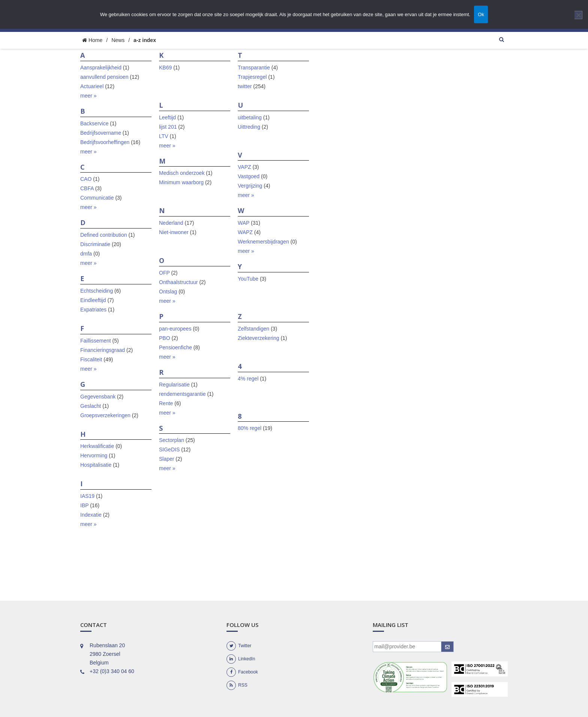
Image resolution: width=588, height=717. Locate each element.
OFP (164, 273)
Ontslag (168, 292)
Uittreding (249, 127)
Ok (481, 14)
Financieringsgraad (103, 350)
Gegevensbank (98, 397)
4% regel (248, 379)
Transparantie (254, 68)
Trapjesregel (252, 77)
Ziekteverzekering (259, 338)
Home (92, 40)
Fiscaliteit (91, 359)
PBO (165, 338)
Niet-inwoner (174, 232)
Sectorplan (172, 440)
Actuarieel (92, 86)
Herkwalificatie (97, 446)
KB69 (165, 68)
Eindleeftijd (93, 300)
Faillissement (96, 341)
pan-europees (175, 329)
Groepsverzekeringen (105, 415)
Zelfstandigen (253, 329)
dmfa (86, 254)
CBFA (87, 188)
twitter (245, 86)
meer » (88, 96)
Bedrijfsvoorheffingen (105, 142)
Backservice (94, 123)
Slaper (166, 459)
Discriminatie (95, 244)
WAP (244, 223)
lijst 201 (168, 127)
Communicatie (97, 198)
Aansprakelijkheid (101, 68)
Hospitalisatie (96, 465)
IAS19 (87, 496)
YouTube (248, 279)
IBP (84, 505)
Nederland (171, 223)
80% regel (250, 428)
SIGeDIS (169, 449)
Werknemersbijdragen (263, 242)
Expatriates (93, 310)
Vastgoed (249, 176)
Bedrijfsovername (101, 133)
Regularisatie (174, 385)
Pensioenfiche (175, 347)
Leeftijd (167, 117)
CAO (86, 179)
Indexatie (91, 515)
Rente (166, 403)
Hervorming (94, 455)
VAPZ (244, 167)
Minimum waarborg (181, 182)
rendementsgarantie (182, 394)
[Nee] (578, 15)
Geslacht (91, 406)
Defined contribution (104, 235)
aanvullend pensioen (104, 77)
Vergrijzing (250, 186)
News (118, 40)
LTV (164, 136)
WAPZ (245, 232)
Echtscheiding (97, 291)
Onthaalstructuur (178, 282)
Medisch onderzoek (182, 173)
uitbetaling (250, 117)
